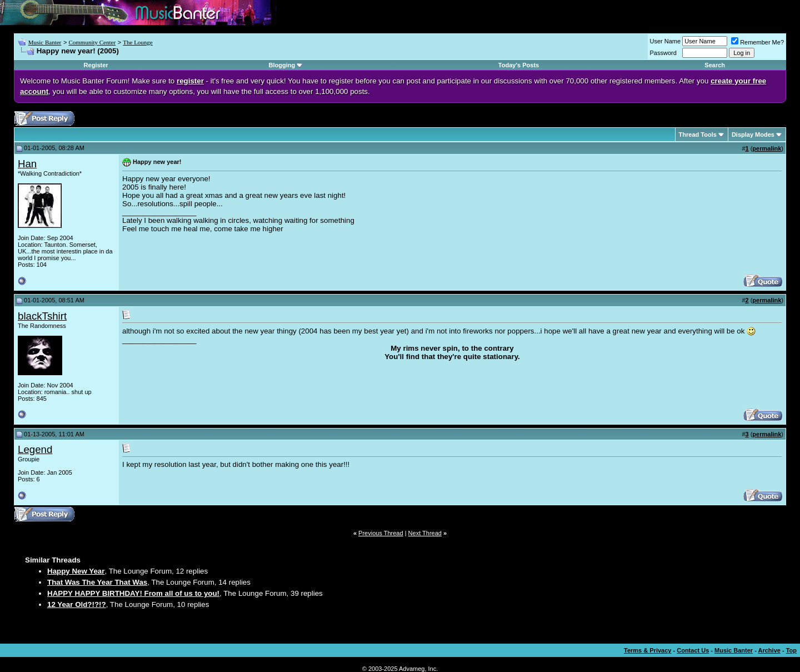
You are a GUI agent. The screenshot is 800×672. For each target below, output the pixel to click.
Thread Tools (698, 135)
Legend (35, 449)
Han (27, 164)
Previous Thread (381, 533)
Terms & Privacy (647, 650)
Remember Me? (757, 42)
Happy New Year (76, 571)
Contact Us (693, 650)
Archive (769, 650)
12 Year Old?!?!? (77, 604)
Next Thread (425, 533)
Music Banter (45, 42)
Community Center (92, 42)
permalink (767, 148)
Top (791, 650)
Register (96, 65)
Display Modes (753, 135)
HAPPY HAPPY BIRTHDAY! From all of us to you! (133, 593)
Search (715, 65)
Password (663, 53)
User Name (666, 41)
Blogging (282, 65)
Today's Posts (519, 65)
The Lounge (137, 42)
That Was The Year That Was (97, 582)
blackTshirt (42, 316)
